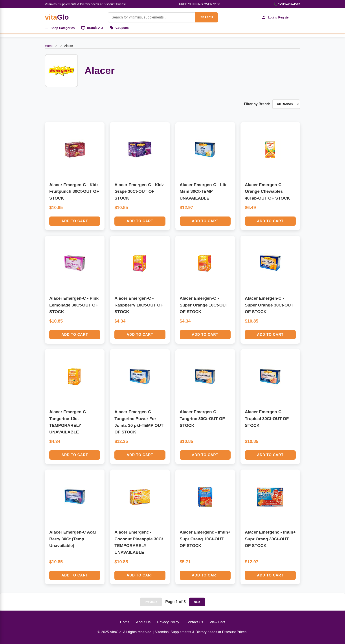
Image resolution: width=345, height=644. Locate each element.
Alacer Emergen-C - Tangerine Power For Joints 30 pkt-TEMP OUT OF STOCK (139, 422)
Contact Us (194, 622)
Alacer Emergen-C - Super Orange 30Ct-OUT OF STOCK (269, 305)
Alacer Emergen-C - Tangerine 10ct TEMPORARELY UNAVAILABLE (69, 422)
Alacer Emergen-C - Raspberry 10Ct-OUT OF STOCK (139, 305)
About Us (143, 622)
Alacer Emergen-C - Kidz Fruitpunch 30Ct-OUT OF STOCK (74, 192)
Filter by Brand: (257, 104)
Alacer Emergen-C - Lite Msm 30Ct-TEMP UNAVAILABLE (204, 192)
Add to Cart (75, 221)
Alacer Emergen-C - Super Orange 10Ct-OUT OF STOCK (204, 305)
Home (49, 46)
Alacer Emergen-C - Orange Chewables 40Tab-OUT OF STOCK (267, 192)
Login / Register (275, 17)
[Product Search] (151, 17)
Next (197, 602)
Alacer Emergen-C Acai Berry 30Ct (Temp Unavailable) (73, 539)
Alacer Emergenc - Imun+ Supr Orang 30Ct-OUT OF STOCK (270, 539)
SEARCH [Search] (206, 17)
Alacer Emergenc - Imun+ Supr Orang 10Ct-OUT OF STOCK (205, 539)
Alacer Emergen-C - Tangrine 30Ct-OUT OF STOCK (202, 419)
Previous (151, 602)
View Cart (217, 622)
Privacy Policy (168, 622)
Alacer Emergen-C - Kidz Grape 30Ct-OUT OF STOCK (139, 192)
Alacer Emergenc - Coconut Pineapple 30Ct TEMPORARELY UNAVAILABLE (139, 542)
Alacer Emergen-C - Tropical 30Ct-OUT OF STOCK (267, 419)
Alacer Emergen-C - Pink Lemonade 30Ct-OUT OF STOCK (74, 305)
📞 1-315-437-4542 (287, 4)
